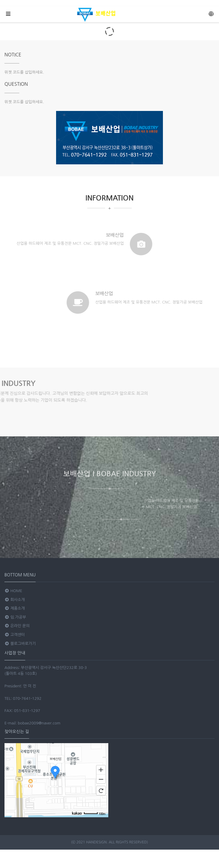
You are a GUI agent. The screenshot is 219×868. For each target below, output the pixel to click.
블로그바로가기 (20, 644)
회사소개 (15, 600)
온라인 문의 (17, 626)
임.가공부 (15, 617)
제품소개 (15, 608)
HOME (13, 591)
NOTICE (13, 55)
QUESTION (16, 84)
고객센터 (15, 635)
